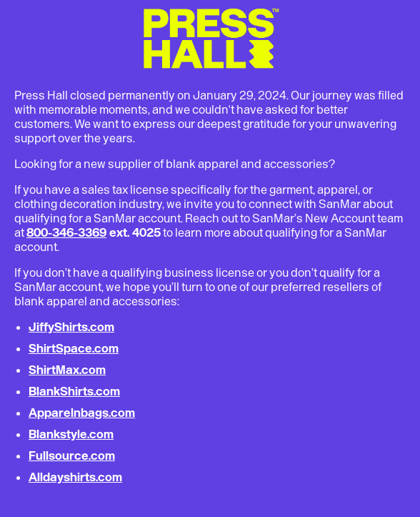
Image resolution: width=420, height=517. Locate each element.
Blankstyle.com (71, 434)
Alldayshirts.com (75, 477)
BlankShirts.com (74, 391)
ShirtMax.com (67, 370)
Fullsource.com (72, 456)
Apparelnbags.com (82, 413)
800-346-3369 (66, 232)
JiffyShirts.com (71, 327)
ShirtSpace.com (74, 348)
